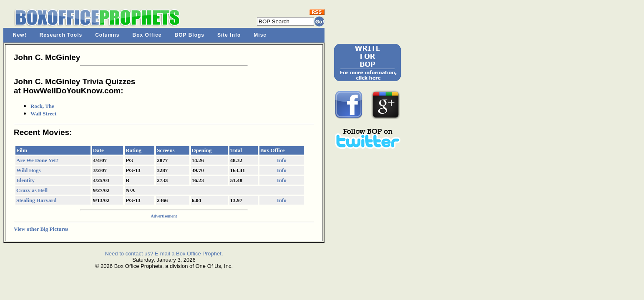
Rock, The (42, 106)
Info (282, 160)
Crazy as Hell (32, 190)
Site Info (229, 35)
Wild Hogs (29, 170)
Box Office (147, 35)
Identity (25, 180)
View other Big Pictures (41, 229)
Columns (107, 35)
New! (20, 35)
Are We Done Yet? (37, 160)
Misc (260, 35)
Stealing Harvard (36, 200)
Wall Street (43, 114)
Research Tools (61, 35)
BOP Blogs (190, 35)
